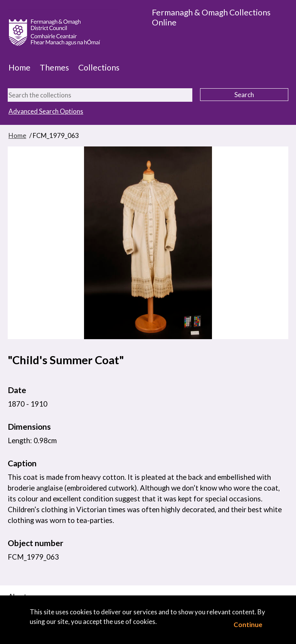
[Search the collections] (100, 95)
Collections (99, 67)
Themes (54, 67)
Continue (248, 625)
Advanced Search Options (46, 111)
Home (19, 67)
